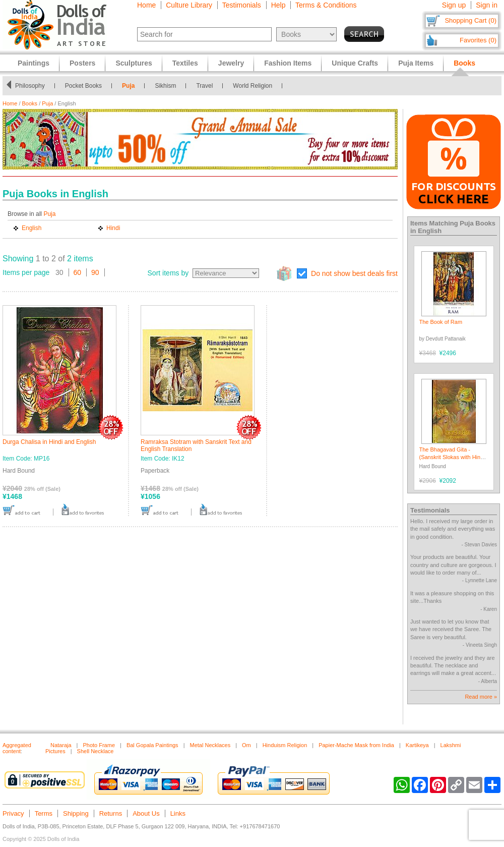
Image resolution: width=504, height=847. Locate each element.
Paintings (34, 63)
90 (95, 272)
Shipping (76, 813)
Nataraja (61, 745)
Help (278, 5)
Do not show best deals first (354, 273)
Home (146, 5)
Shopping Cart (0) (470, 20)
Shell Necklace (96, 751)
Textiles (185, 63)
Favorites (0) (478, 40)
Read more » (481, 697)
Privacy (13, 813)
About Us (146, 813)
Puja (128, 86)
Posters (82, 63)
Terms (44, 813)
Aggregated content (17, 748)
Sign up (454, 5)
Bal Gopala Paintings (152, 745)
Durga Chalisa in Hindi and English (49, 442)
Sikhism (165, 86)
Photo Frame (99, 745)
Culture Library (189, 5)
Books (30, 103)
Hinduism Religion (285, 745)
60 (78, 272)
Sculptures (134, 63)
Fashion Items (288, 63)
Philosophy (30, 86)
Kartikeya (417, 745)
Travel (204, 86)
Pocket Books (83, 86)
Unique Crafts (355, 63)
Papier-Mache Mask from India (356, 745)
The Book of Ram (441, 322)
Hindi (113, 228)
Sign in (487, 5)
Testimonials (242, 5)
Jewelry (231, 63)
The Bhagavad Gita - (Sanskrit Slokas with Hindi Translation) (452, 457)
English (31, 228)
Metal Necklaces (210, 745)
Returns (111, 813)
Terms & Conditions (326, 5)
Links (178, 813)
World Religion (253, 86)
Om (246, 745)
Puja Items (416, 63)
